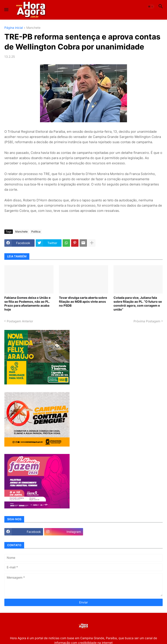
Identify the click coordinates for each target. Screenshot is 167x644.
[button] (6, 10)
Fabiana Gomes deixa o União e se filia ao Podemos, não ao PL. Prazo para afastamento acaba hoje (27, 304)
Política (36, 232)
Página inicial (14, 28)
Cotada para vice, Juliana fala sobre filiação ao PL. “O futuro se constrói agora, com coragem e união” (138, 304)
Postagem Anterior (20, 321)
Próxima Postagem (147, 321)
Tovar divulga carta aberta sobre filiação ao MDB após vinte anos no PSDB (83, 302)
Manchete (33, 28)
